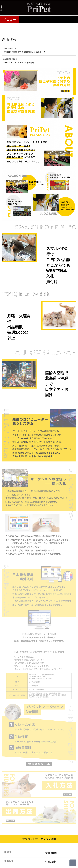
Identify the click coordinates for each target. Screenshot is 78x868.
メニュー (10, 20)
